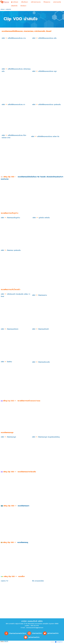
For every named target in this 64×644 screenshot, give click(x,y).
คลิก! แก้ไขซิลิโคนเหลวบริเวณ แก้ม (44, 38)
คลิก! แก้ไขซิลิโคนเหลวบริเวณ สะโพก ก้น (45, 136)
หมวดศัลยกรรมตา (23, 506)
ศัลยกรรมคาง (40, 295)
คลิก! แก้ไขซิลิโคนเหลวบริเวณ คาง (14, 38)
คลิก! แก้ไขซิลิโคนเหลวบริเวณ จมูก (45, 71)
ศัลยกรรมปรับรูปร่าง (10, 218)
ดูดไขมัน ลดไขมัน (41, 218)
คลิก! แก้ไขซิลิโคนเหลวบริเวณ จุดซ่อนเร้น (46, 104)
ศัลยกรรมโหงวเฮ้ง (41, 362)
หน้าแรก (3, 9)
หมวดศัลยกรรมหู (23, 542)
